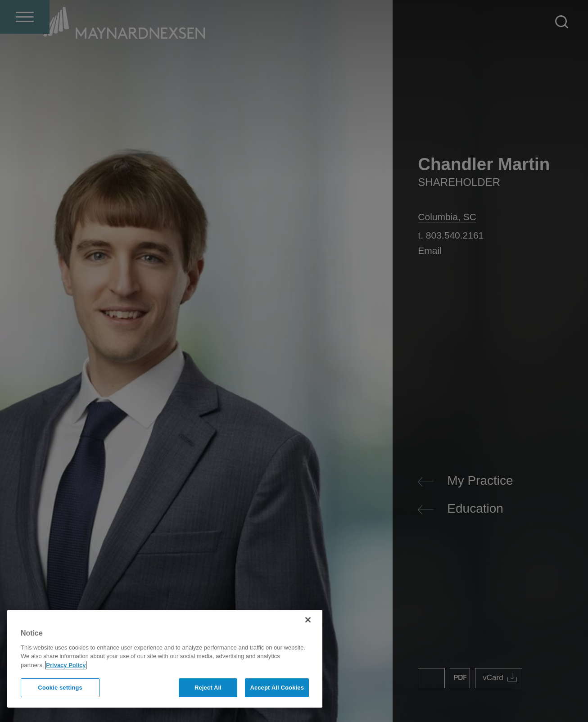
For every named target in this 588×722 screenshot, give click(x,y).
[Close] (308, 620)
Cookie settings (60, 688)
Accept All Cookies (277, 688)
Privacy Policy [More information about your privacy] (66, 665)
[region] (165, 659)
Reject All (208, 688)
